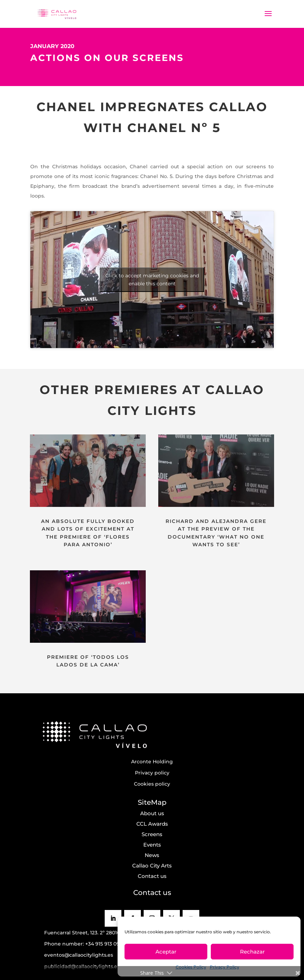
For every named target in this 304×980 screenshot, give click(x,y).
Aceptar (166, 952)
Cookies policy (152, 784)
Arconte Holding (152, 762)
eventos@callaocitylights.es (79, 955)
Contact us (152, 876)
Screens (152, 834)
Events (152, 845)
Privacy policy (152, 773)
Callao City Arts (152, 866)
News (152, 855)
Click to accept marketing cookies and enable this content (152, 280)
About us (152, 813)
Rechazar (252, 952)
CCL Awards (152, 824)
